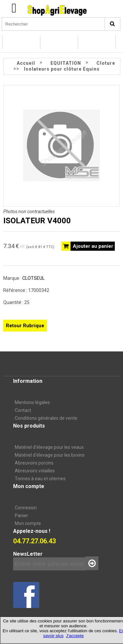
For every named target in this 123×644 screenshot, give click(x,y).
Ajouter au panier (93, 246)
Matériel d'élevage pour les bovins (50, 455)
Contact (23, 410)
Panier (21, 516)
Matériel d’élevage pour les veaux (49, 447)
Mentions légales (32, 402)
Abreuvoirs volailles (35, 471)
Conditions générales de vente (46, 418)
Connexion (26, 508)
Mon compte (28, 523)
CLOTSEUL (33, 278)
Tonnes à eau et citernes (40, 479)
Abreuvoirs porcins (34, 463)
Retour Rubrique (25, 326)
